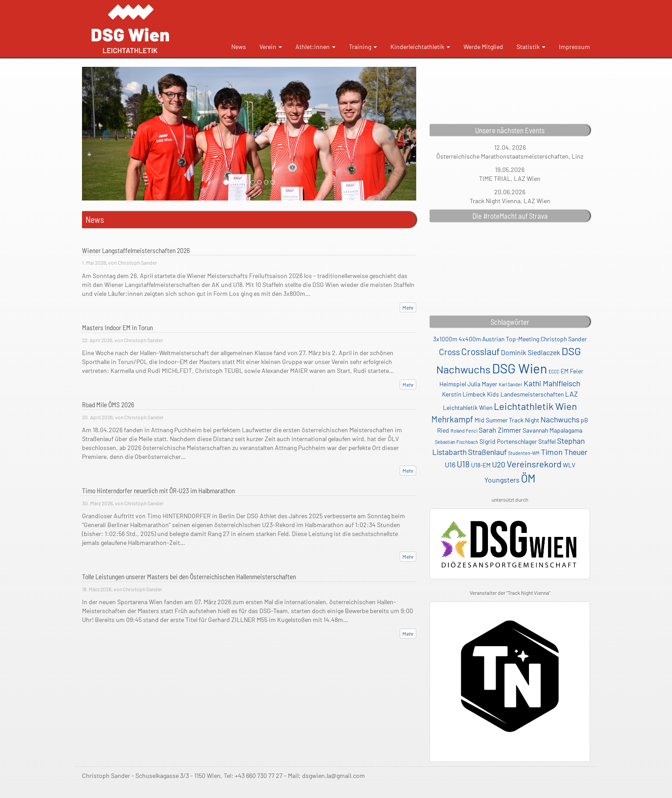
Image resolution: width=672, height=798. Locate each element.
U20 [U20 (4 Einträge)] (499, 464)
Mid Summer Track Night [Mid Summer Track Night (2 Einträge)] (507, 420)
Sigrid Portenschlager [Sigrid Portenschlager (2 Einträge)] (508, 441)
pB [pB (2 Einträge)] (584, 420)
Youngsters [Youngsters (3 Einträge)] (502, 480)
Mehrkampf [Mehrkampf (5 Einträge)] (452, 419)
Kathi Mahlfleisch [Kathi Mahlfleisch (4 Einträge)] (552, 383)
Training (363, 47)
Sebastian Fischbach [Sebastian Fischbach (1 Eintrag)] (457, 442)
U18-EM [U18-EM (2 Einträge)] (481, 465)
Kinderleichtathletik (420, 47)
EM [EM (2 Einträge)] (565, 371)
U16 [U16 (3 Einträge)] (450, 464)
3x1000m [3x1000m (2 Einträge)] (445, 339)
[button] (107, 134)
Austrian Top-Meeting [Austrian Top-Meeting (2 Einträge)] (511, 339)
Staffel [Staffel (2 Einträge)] (547, 441)
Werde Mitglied (483, 47)
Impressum (574, 47)
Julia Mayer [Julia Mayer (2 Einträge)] (482, 384)
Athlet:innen (316, 47)
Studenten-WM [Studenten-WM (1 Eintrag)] (524, 453)
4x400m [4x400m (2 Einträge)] (470, 339)
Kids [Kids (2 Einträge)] (493, 394)
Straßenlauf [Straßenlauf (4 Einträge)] (487, 452)
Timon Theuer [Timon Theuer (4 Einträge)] (564, 452)
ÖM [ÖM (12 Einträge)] (528, 478)
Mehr (408, 307)
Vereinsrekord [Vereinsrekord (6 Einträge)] (534, 464)
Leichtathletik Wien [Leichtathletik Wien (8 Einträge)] (535, 406)
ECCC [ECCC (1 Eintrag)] (554, 371)
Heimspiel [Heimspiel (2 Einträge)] (453, 384)
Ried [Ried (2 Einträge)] (443, 430)
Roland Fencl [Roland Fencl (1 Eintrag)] (464, 431)
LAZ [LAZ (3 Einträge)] (572, 394)
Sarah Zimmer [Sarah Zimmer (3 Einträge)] (500, 430)
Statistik (531, 47)
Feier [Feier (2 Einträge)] (577, 371)
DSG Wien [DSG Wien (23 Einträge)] (520, 368)
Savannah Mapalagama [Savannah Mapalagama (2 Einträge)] (553, 430)
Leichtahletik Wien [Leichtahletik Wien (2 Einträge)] (468, 407)
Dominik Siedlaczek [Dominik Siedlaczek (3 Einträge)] (531, 352)
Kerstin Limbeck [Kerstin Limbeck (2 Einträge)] (464, 394)
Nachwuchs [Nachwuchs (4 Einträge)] (560, 419)
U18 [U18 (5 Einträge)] (463, 464)
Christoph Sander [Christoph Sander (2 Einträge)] (564, 339)
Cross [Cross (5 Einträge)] (449, 352)
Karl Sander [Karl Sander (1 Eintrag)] (510, 384)
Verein (271, 47)
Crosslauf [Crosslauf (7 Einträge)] (480, 351)
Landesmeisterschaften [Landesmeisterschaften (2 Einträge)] (532, 394)
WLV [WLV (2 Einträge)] (569, 465)
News (239, 47)
